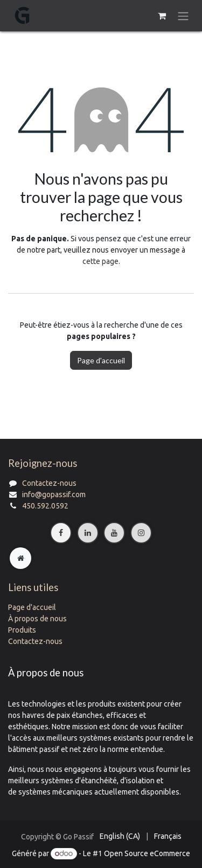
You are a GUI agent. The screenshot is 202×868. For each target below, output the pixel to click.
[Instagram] (141, 533)
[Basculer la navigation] (183, 16)
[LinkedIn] (88, 533)
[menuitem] (120, 836)
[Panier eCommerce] (162, 16)
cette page (100, 261)
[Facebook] (61, 533)
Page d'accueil (101, 360)
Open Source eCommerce (147, 853)
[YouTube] (114, 533)
